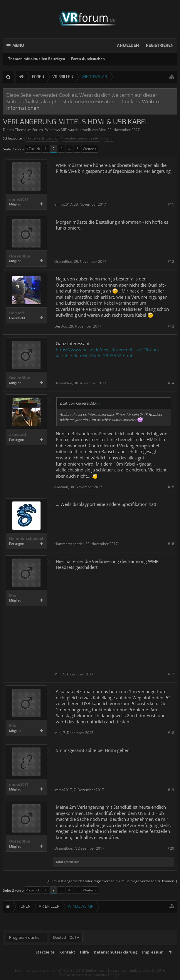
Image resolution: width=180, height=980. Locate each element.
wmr (108, 138)
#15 (171, 487)
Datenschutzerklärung (116, 952)
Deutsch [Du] (64, 937)
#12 (171, 261)
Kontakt (67, 952)
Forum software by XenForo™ (60, 970)
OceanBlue (20, 256)
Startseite (45, 952)
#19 (171, 790)
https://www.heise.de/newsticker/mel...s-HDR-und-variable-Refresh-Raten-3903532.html (107, 353)
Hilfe (84, 952)
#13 (171, 326)
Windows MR (56, 130)
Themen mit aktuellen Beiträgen (37, 59)
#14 (171, 383)
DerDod (16, 313)
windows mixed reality (81, 138)
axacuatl (18, 435)
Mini (102, 130)
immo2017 (19, 199)
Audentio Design (106, 975)
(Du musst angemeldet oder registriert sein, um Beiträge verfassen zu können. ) (112, 881)
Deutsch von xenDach (137, 970)
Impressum (153, 952)
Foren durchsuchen (88, 59)
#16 (171, 544)
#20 (171, 848)
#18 (171, 733)
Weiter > (90, 149)
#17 (171, 674)
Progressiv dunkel (25, 937)
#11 (171, 204)
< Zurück (33, 149)
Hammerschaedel (26, 538)
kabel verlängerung (42, 138)
